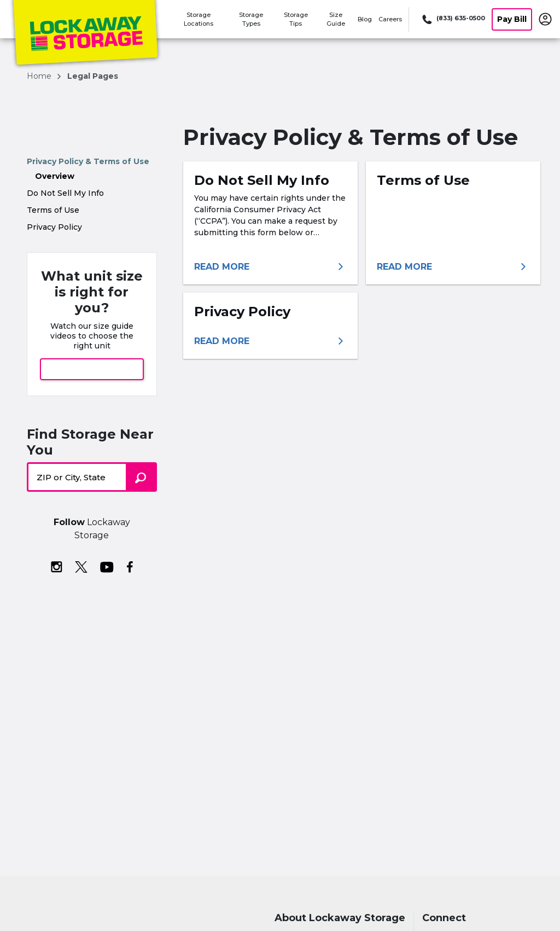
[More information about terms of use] (453, 267)
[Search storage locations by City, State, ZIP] (141, 477)
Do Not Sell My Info (65, 193)
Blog (365, 19)
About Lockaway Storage (340, 918)
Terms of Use (53, 210)
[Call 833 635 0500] (453, 19)
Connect (444, 918)
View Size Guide (92, 369)
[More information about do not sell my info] (270, 267)
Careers (390, 19)
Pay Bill (512, 19)
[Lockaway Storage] (85, 34)
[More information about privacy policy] (270, 341)
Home (40, 76)
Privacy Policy (54, 227)
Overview (55, 176)
